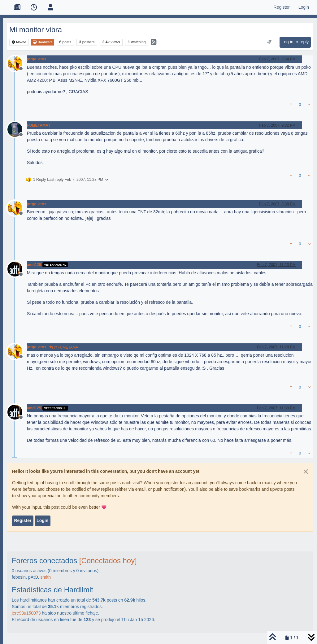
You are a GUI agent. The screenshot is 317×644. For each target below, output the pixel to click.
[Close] (306, 472)
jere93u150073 (26, 613)
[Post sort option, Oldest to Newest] (269, 42)
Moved (19, 42)
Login (42, 520)
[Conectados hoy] (108, 561)
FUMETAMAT (39, 125)
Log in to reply (295, 42)
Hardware (43, 42)
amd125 (34, 265)
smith (46, 577)
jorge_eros (37, 59)
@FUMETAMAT (65, 347)
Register (23, 520)
